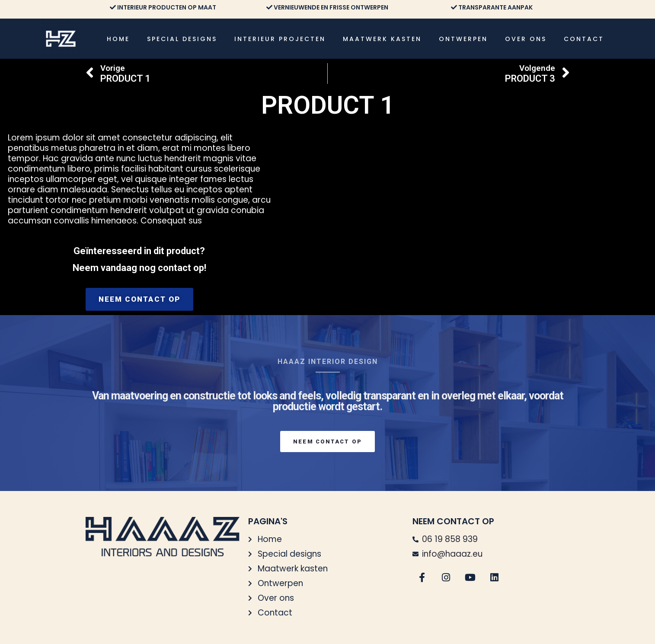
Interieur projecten (280, 39)
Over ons (526, 39)
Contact (584, 39)
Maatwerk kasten (382, 39)
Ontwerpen (463, 39)
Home (118, 39)
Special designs (182, 39)
